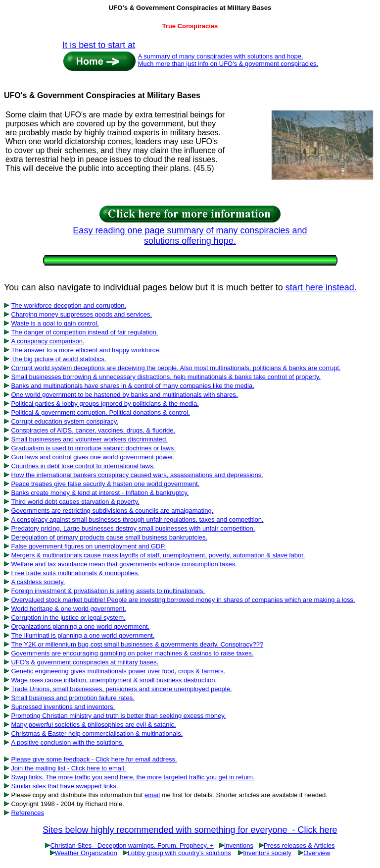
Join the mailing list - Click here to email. (68, 768)
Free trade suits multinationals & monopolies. (75, 573)
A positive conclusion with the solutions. (67, 742)
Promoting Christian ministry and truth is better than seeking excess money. (118, 716)
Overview (317, 853)
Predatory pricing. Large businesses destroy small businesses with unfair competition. (133, 528)
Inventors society (267, 853)
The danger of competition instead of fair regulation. (84, 332)
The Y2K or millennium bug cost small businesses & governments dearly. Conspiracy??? (137, 644)
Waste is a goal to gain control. (55, 323)
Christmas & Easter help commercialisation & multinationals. (97, 733)
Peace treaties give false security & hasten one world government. (105, 484)
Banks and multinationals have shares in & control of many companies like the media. (132, 386)
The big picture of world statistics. (58, 359)
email (152, 795)
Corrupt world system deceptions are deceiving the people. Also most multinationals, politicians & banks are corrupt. (176, 368)
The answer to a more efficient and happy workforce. (86, 350)
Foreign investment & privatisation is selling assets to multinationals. (108, 591)
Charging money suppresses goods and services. (81, 314)
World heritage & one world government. (68, 609)
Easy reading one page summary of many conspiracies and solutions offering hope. (190, 236)
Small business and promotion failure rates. (72, 698)
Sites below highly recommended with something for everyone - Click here (190, 830)
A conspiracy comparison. (47, 341)
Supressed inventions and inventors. (63, 707)
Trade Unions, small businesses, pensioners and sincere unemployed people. (121, 689)
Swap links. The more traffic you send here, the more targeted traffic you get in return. (133, 777)
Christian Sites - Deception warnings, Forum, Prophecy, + (132, 845)
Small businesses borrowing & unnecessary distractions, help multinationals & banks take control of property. (166, 377)
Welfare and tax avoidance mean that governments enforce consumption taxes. (124, 564)
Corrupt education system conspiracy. (65, 421)
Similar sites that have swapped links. (64, 786)
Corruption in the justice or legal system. (68, 618)
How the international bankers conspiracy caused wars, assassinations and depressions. (137, 475)
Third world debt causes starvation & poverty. (75, 502)
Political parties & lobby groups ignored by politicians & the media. (105, 404)
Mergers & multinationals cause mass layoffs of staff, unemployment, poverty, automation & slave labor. (158, 555)
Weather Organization (86, 853)
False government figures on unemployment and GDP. (88, 546)
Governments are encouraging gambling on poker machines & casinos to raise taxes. (132, 653)
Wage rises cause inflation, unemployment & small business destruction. (114, 680)
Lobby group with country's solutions (179, 853)
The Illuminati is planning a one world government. (83, 635)
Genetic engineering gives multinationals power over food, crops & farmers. (118, 671)
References (27, 813)
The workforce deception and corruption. (69, 305)
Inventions (239, 845)
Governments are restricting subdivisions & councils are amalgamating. (112, 511)
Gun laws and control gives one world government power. (93, 457)
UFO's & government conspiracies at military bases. (85, 662)
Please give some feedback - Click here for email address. (94, 759)
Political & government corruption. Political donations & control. (100, 412)
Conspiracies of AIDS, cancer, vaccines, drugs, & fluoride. (93, 430)
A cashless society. (38, 582)
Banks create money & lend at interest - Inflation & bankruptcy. (100, 493)
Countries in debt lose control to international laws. (83, 466)
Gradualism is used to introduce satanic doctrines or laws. (93, 448)
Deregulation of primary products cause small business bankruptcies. (109, 537)
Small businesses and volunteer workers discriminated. (89, 439)
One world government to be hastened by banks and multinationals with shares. (124, 395)
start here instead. (321, 287)
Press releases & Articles (299, 845)
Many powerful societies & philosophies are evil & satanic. (93, 725)
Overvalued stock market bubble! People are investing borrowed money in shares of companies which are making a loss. (183, 600)
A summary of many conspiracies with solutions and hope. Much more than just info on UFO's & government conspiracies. (228, 60)
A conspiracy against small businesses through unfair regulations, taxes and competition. (137, 519)
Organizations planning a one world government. (80, 626)
